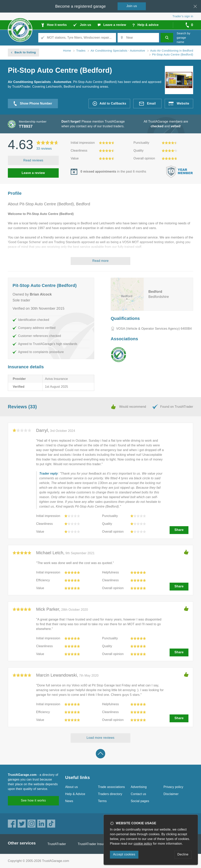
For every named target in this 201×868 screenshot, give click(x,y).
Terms (102, 801)
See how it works (33, 800)
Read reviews (33, 160)
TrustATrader (57, 844)
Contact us (138, 794)
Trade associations (111, 787)
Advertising (139, 787)
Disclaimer (171, 794)
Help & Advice (75, 794)
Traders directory (110, 794)
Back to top (100, 754)
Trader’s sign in (183, 16)
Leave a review (33, 173)
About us (72, 787)
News (69, 801)
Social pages (140, 801)
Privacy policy (173, 787)
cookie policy (143, 844)
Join (132, 6)
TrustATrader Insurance (95, 844)
